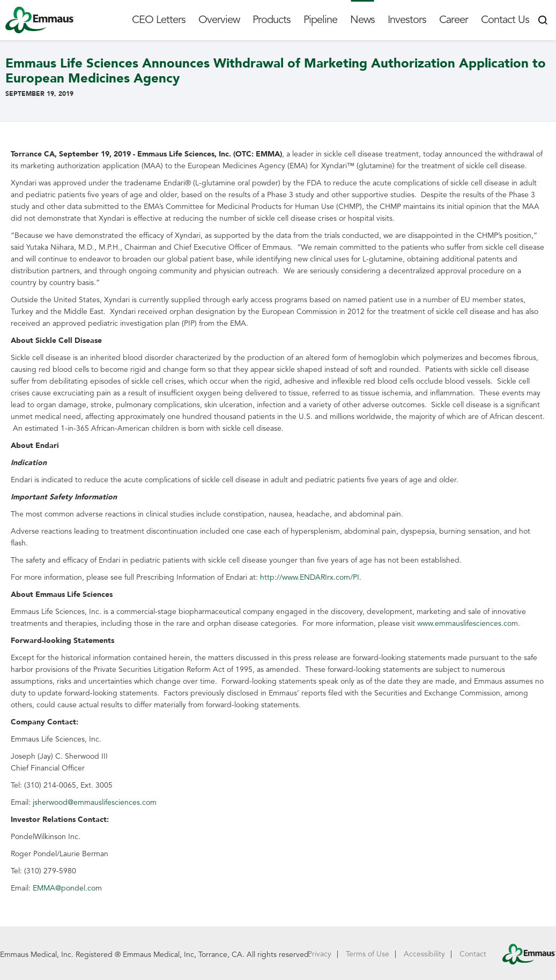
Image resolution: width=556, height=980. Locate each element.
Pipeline (320, 20)
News (362, 20)
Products (272, 20)
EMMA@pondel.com (67, 888)
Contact (473, 954)
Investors (407, 20)
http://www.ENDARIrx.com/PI (310, 577)
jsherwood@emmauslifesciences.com (95, 802)
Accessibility (424, 954)
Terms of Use (368, 954)
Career (454, 20)
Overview (219, 20)
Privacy (320, 954)
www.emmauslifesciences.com (468, 623)
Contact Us (505, 20)
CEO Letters (159, 20)
